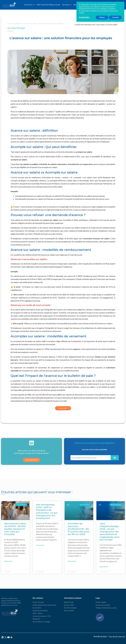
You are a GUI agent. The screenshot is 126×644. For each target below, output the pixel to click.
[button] (112, 5)
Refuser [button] (102, 636)
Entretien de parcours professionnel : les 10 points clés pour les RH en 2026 (79, 529)
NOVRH (42, 395)
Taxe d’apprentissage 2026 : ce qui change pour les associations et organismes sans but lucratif (110, 532)
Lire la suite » (9, 561)
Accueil (10, 23)
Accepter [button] (116, 636)
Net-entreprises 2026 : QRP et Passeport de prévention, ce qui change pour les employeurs (47, 511)
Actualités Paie (18, 23)
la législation (76, 341)
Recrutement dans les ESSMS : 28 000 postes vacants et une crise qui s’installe (15, 529)
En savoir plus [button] (84, 636)
